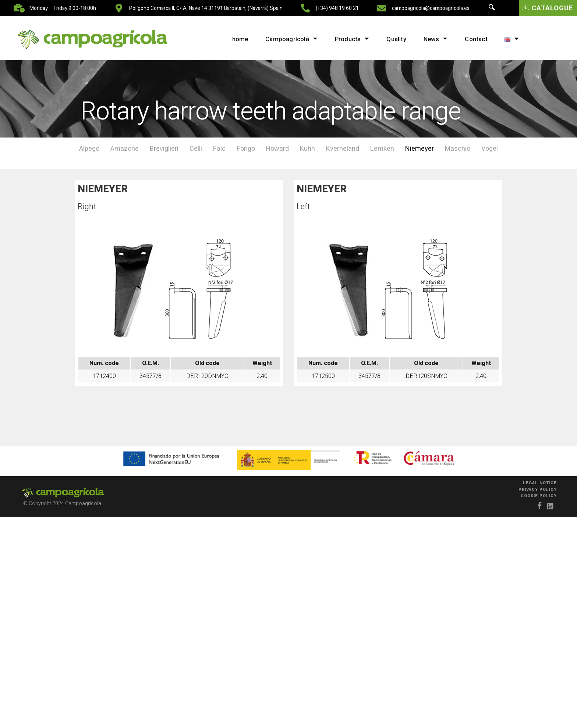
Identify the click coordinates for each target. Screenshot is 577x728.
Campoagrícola (288, 39)
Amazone (125, 149)
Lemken (382, 149)
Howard (277, 149)
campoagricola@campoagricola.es (431, 8)
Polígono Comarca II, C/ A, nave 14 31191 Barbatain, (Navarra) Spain (206, 8)
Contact (478, 39)
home (236, 39)
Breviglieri (164, 149)
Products (350, 39)
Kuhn (307, 149)
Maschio (458, 149)
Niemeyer (420, 149)
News (436, 39)
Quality (395, 39)
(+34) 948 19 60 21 (337, 8)
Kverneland (343, 149)
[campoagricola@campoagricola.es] (382, 8)
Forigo (246, 149)
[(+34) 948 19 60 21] (305, 8)
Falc (219, 149)
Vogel (490, 149)
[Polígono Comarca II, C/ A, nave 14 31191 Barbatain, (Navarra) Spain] (119, 8)
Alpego (89, 149)
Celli (196, 149)
